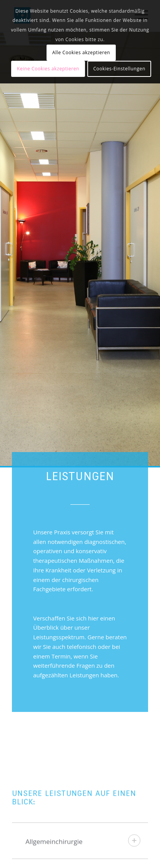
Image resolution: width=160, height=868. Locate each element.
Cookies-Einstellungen (119, 69)
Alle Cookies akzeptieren (81, 52)
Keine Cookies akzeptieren (48, 69)
